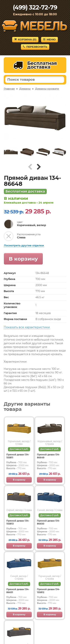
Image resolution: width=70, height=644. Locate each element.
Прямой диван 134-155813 (18, 522)
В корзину (23, 259)
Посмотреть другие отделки (24, 245)
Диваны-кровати (47, 89)
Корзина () (25, 40)
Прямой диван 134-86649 (48, 456)
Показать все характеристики (27, 327)
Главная (9, 89)
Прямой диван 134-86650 (48, 522)
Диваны (25, 89)
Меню (49, 40)
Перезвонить (35, 47)
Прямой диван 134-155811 (18, 456)
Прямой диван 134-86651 (18, 591)
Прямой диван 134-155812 (48, 591)
